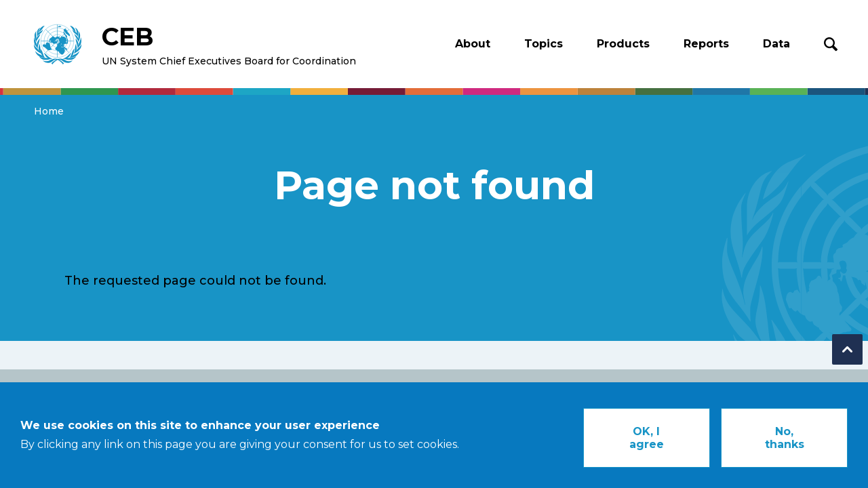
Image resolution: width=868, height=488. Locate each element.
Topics (544, 44)
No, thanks (785, 443)
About (473, 44)
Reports (706, 44)
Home (49, 111)
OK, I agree (647, 443)
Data (776, 44)
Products (623, 44)
